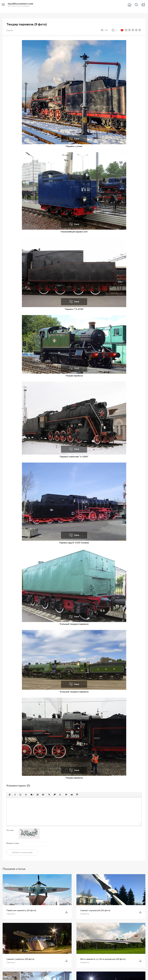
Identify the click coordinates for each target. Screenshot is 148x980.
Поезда (10, 30)
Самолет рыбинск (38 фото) (20, 959)
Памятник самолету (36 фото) (21, 910)
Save (77, 139)
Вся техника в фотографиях (21, 5)
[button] (10, 795)
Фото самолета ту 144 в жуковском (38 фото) (103, 959)
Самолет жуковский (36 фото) (95, 910)
